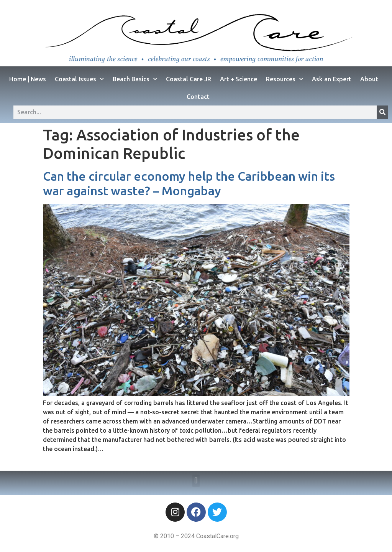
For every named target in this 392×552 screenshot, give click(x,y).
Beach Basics (135, 79)
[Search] (382, 112)
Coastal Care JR (189, 79)
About (369, 79)
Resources (285, 79)
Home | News (28, 79)
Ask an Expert (332, 79)
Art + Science (239, 79)
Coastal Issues (79, 79)
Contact (198, 97)
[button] (196, 481)
